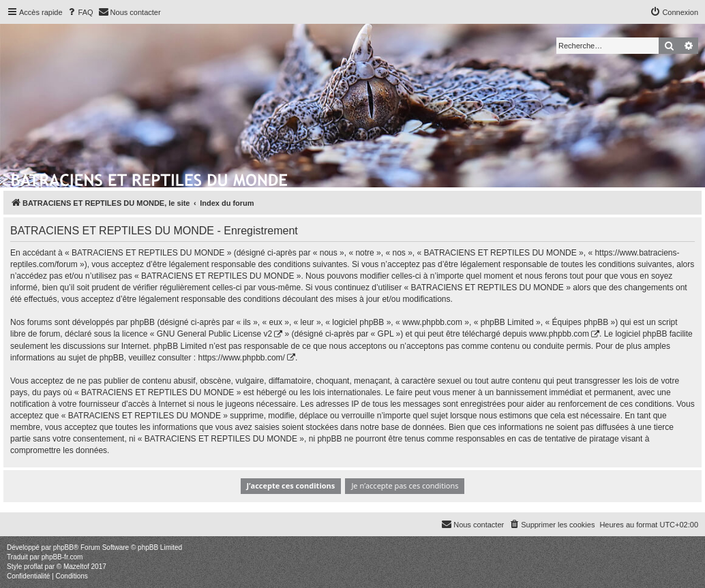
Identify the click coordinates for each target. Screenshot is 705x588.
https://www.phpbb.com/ (241, 358)
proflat (33, 567)
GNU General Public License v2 (214, 334)
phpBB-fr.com (62, 557)
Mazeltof (76, 567)
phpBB (63, 547)
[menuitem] (80, 12)
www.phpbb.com (559, 334)
